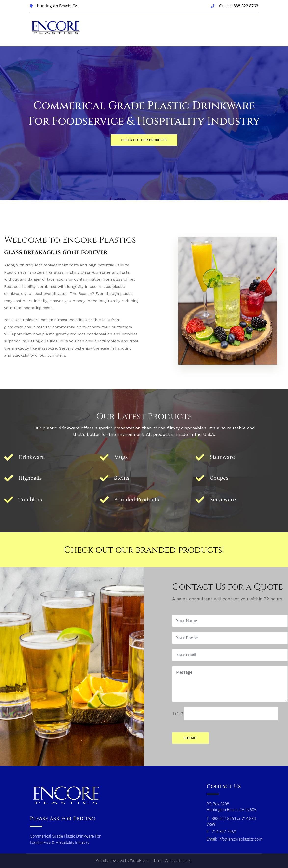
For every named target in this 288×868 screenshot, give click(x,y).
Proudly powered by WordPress (122, 860)
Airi (168, 860)
